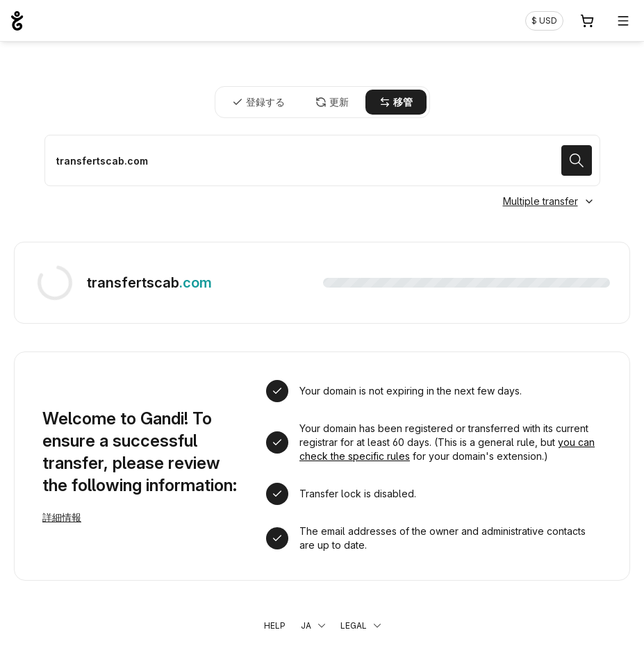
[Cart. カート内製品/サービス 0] (587, 21)
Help (275, 626)
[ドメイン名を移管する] (322, 160)
